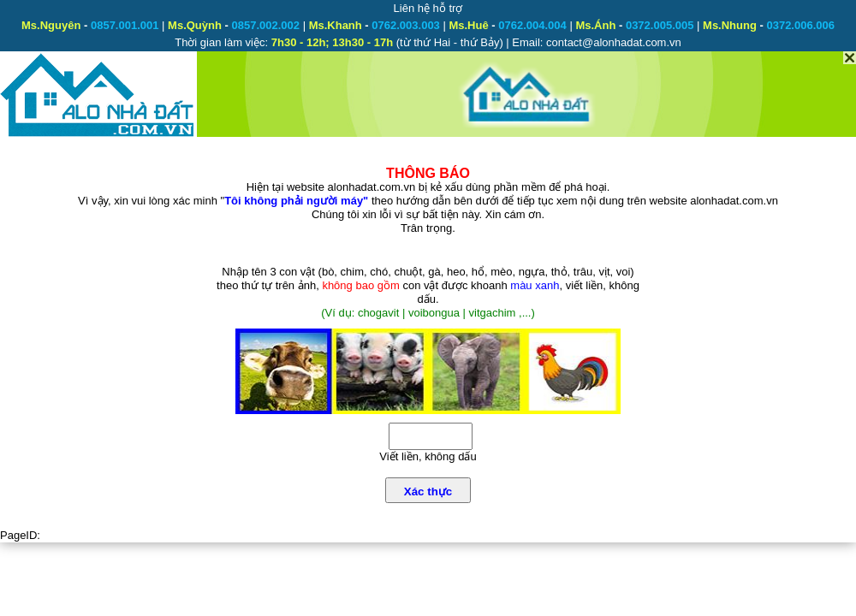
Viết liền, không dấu (428, 456)
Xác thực (428, 492)
